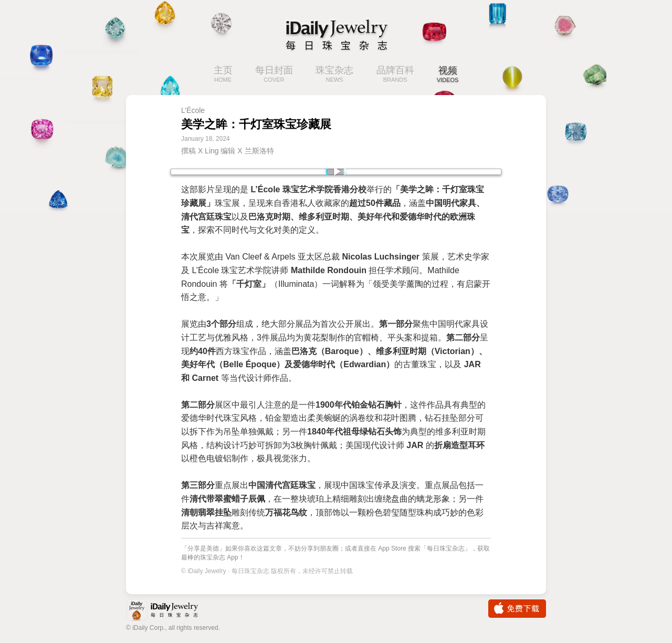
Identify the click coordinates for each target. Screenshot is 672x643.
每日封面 (274, 75)
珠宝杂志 (334, 75)
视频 (448, 75)
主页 (223, 75)
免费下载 (517, 609)
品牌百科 (395, 75)
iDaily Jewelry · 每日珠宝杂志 (171, 611)
